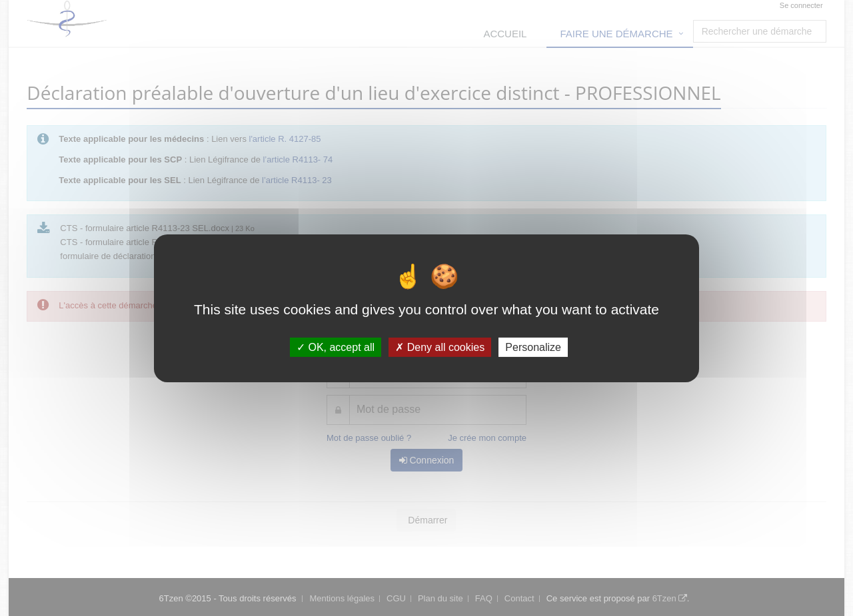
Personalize (533, 347)
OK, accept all (336, 347)
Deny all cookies (440, 347)
